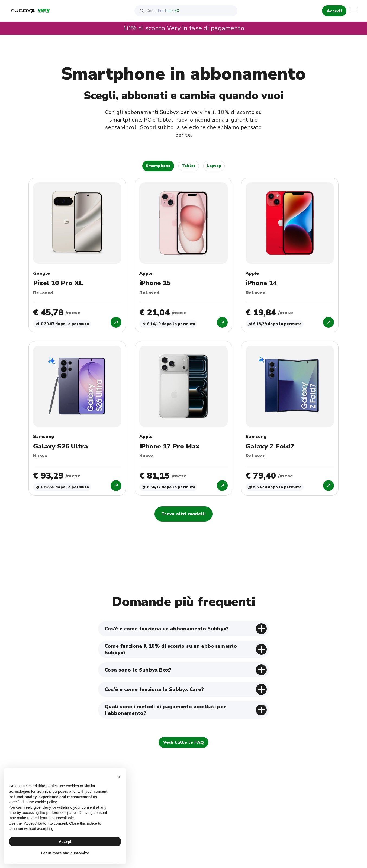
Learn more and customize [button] (65, 853)
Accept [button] (65, 841)
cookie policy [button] (46, 802)
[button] (119, 777)
